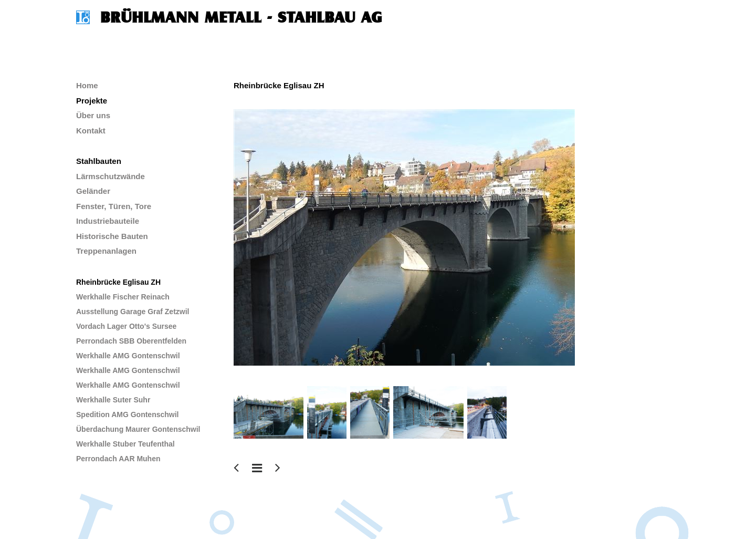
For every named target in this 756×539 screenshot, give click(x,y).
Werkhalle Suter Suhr (113, 400)
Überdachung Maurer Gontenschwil (138, 429)
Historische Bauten (112, 236)
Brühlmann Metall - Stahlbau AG (241, 17)
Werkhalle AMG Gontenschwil (128, 356)
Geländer (93, 191)
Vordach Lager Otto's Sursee (126, 326)
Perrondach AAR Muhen (118, 459)
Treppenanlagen (106, 251)
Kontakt (91, 131)
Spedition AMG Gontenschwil (127, 414)
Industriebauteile (108, 221)
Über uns (93, 115)
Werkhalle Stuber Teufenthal (125, 444)
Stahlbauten (99, 161)
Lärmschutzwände (111, 176)
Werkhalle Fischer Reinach (123, 297)
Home (87, 85)
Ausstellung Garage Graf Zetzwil (133, 312)
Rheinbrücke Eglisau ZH (118, 282)
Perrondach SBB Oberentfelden (131, 341)
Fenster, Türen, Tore (114, 206)
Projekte (92, 101)
